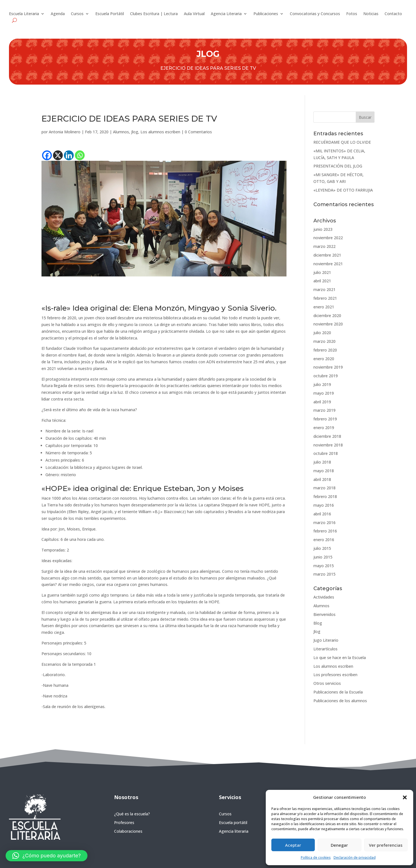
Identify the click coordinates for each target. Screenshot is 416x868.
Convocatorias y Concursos (315, 14)
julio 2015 (322, 548)
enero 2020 (324, 359)
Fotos (352, 14)
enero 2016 (324, 540)
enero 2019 (324, 428)
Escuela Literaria (24, 14)
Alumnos (121, 132)
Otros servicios (327, 683)
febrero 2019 (325, 419)
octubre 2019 (326, 376)
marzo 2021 (324, 289)
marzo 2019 (324, 410)
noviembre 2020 (328, 324)
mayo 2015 (324, 566)
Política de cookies (316, 857)
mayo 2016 (324, 505)
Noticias (371, 14)
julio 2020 (322, 333)
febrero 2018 (325, 496)
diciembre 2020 (327, 316)
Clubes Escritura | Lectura (154, 14)
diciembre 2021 (327, 255)
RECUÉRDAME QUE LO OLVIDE (342, 142)
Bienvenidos (324, 614)
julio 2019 (322, 384)
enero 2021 (324, 307)
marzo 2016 (324, 523)
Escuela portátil (233, 822)
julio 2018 (322, 462)
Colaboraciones (128, 831)
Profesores (124, 822)
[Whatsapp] (80, 155)
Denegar (339, 845)
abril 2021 (322, 281)
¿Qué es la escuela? (132, 814)
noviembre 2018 (328, 445)
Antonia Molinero (65, 132)
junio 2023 (323, 229)
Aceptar (293, 845)
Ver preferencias (386, 845)
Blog (318, 623)
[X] (58, 155)
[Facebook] (47, 155)
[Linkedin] (69, 155)
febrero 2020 (325, 350)
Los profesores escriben (335, 675)
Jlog (135, 132)
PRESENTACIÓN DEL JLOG (338, 166)
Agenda (58, 14)
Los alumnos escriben (160, 132)
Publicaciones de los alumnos (340, 701)
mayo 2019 (324, 393)
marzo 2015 (324, 574)
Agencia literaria (234, 831)
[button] (405, 797)
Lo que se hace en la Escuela (340, 658)
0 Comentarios (198, 132)
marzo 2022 (324, 246)
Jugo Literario (326, 640)
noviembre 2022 (328, 238)
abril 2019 (322, 402)
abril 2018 (322, 479)
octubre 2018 (326, 453)
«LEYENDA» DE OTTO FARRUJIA (343, 190)
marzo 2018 (324, 488)
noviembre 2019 (328, 367)
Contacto (393, 14)
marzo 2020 (324, 341)
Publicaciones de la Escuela (338, 692)
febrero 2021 (325, 298)
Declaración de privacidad (355, 857)
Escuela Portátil (110, 14)
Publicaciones (266, 14)
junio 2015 (323, 557)
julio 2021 (322, 272)
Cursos (77, 14)
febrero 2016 (325, 531)
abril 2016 (322, 514)
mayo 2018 (324, 471)
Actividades (324, 597)
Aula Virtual (194, 14)
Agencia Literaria (226, 14)
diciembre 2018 (327, 436)
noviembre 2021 (328, 264)
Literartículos (325, 649)
